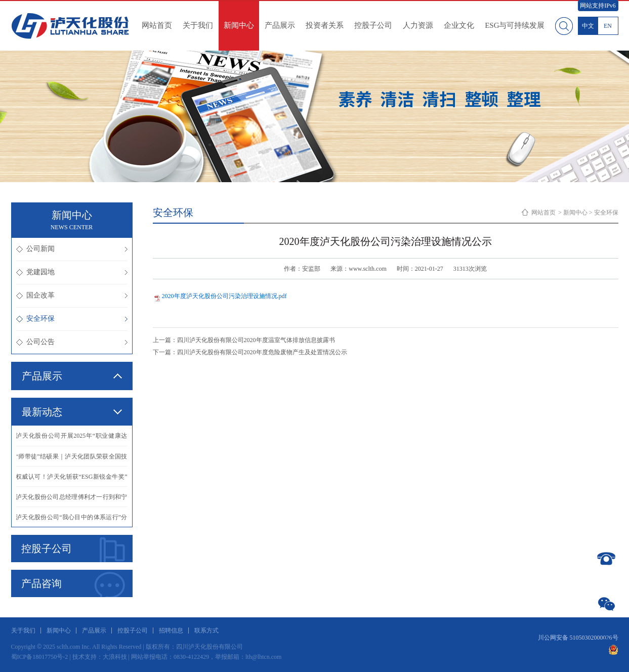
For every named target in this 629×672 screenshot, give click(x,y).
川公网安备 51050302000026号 (578, 638)
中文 (588, 26)
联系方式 (206, 631)
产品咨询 (73, 584)
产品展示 (280, 25)
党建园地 (72, 272)
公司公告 (72, 342)
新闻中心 (239, 25)
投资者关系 (325, 25)
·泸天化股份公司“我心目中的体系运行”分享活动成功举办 (72, 520)
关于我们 (198, 25)
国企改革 (72, 295)
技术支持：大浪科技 (100, 657)
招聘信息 (171, 631)
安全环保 (72, 319)
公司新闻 (72, 249)
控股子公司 (373, 25)
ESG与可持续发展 (515, 25)
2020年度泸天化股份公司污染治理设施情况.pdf (224, 296)
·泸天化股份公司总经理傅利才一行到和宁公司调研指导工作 (72, 500)
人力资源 (418, 25)
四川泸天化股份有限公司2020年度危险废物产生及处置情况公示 (262, 352)
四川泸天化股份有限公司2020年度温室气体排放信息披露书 (256, 340)
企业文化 (459, 25)
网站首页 (157, 25)
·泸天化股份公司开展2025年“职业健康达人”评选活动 (72, 439)
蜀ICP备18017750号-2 (40, 657)
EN (608, 26)
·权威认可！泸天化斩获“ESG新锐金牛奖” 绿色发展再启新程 (72, 480)
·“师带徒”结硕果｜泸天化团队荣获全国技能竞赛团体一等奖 (72, 459)
